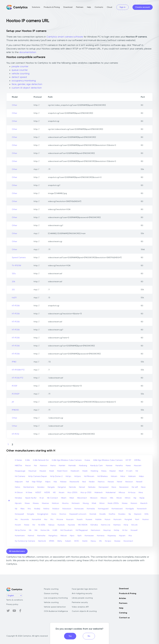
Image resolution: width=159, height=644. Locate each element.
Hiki (36, 530)
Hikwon (104, 498)
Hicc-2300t (72, 493)
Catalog (123, 613)
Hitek (94, 503)
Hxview (117, 541)
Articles (122, 598)
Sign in (122, 7)
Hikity (60, 541)
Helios (18, 487)
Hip (135, 498)
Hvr (34, 525)
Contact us (124, 618)
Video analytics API (80, 607)
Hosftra (112, 514)
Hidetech (99, 493)
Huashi (80, 519)
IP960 (14, 362)
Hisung (86, 503)
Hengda (51, 487)
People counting (51, 589)
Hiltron (128, 498)
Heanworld (74, 482)
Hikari (72, 498)
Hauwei (43, 471)
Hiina (141, 493)
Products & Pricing (52, 7)
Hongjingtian (43, 514)
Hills (112, 498)
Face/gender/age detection (85, 589)
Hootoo (63, 514)
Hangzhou (53, 536)
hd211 (14, 298)
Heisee (111, 482)
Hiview (125, 503)
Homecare (79, 509)
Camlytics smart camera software (65, 37)
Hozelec (122, 514)
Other (14, 105)
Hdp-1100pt (37, 482)
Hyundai (71, 525)
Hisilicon (55, 503)
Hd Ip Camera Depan (38, 476)
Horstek (93, 514)
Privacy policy (12, 604)
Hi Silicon (19, 493)
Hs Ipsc (108, 541)
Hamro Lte (106, 525)
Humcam (117, 519)
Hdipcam (19, 482)
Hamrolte (41, 536)
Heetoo (101, 482)
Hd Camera (20, 476)
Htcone (60, 519)
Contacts (99, 7)
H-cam (129, 471)
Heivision (129, 482)
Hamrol (31, 536)
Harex (128, 466)
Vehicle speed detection (55, 607)
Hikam (64, 498)
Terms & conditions (15, 600)
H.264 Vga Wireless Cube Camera (67, 460)
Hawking (94, 471)
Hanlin (85, 541)
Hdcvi (123, 476)
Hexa (143, 487)
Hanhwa (117, 525)
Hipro (72, 536)
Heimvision (96, 530)
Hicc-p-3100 (86, 493)
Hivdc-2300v (113, 503)
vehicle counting (21, 74)
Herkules (92, 487)
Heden (92, 482)
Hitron (102, 503)
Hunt (137, 519)
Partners (80, 7)
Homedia (91, 509)
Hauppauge (20, 471)
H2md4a (94, 525)
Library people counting (82, 598)
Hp (130, 514)
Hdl (27, 482)
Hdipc (141, 476)
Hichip (117, 530)
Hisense (45, 503)
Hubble (98, 519)
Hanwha (119, 466)
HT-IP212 (15, 434)
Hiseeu (36, 503)
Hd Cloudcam (66, 530)
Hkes (22, 509)
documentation (28, 52)
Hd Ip (126, 525)
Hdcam (114, 476)
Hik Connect (52, 498)
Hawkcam (75, 471)
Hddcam (132, 476)
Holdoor (56, 509)
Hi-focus (132, 493)
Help (89, 7)
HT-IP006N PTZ (18, 370)
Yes (70, 636)
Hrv (16, 519)
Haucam (138, 466)
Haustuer (32, 471)
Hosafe (103, 514)
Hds (55, 482)
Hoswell (134, 530)
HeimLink (42, 541)
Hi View (29, 493)
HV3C (77, 541)
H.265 (55, 530)
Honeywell (19, 514)
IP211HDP (16, 394)
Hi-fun (125, 530)
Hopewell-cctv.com (78, 514)
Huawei (89, 519)
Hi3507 (38, 493)
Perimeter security (80, 602)
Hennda (72, 487)
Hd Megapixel (82, 530)
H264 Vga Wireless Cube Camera (108, 460)
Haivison (44, 466)
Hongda (31, 514)
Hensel (82, 487)
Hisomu (65, 503)
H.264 (27, 460)
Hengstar (62, 487)
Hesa (114, 487)
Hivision (134, 503)
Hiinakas (18, 498)
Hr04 (146, 514)
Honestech (142, 509)
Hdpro (48, 482)
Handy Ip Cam (96, 466)
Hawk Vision (62, 471)
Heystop (107, 530)
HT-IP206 (16, 306)
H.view (87, 460)
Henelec (41, 487)
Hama (53, 466)
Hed (84, 482)
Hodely (37, 509)
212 (13, 290)
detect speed (19, 77)
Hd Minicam (89, 476)
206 (13, 282)
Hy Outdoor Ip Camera (25, 541)
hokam (68, 541)
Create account (143, 7)
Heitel (120, 482)
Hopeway (112, 536)
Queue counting (51, 594)
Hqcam (122, 536)
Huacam (70, 519)
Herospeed (103, 487)
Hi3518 (47, 493)
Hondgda (130, 509)
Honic (54, 514)
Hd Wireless (103, 476)
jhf (13, 402)
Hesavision (124, 487)
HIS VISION (83, 525)
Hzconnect (128, 541)
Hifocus (122, 493)
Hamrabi (72, 466)
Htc (52, 519)
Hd (137, 471)
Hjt (16, 509)
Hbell (121, 471)
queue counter (20, 70)
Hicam (62, 493)
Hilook (119, 498)
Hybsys (51, 525)
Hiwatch (144, 503)
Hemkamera (29, 487)
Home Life (45, 530)
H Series (18, 460)
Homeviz (101, 536)
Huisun (108, 519)
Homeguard (103, 509)
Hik (30, 530)
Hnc (29, 509)
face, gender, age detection (27, 84)
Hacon (28, 466)
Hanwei (109, 466)
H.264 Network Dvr (41, 460)
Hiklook (64, 536)
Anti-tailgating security (82, 594)
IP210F (15, 386)
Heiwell (139, 482)
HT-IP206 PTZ (18, 378)
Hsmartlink (36, 519)
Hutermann (20, 536)
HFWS (52, 541)
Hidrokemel (111, 493)
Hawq (104, 471)
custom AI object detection (27, 88)
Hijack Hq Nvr (31, 498)
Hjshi (79, 536)
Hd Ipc (68, 476)
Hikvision (94, 498)
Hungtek (128, 519)
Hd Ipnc (78, 476)
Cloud (109, 7)
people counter (20, 67)
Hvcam (18, 525)
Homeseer (89, 536)
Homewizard (117, 509)
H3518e (137, 460)
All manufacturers (17, 551)
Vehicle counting (51, 602)
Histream (76, 503)
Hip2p (142, 498)
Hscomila (25, 519)
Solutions (36, 7)
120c (14, 274)
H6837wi (18, 466)
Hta (130, 536)
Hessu (93, 541)
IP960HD (15, 410)
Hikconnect (82, 498)
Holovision (67, 509)
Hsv (46, 519)
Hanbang (83, 466)
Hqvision (138, 514)
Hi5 (54, 493)
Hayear (113, 471)
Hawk (52, 471)
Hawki (85, 471)
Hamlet (62, 466)
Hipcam (18, 503)
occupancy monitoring (24, 81)
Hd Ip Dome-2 (56, 476)
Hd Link (134, 525)
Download (68, 7)
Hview (27, 525)
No (89, 636)
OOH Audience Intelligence (56, 611)
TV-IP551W (16, 266)
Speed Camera (19, 258)
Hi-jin (42, 498)
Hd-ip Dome (20, 530)
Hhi (100, 541)
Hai (35, 466)
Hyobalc (61, 525)
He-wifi (135, 487)
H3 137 (128, 460)
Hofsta (46, 509)
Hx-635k (42, 525)
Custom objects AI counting (84, 611)
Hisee (27, 503)
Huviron (146, 519)
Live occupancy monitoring (56, 598)
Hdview (63, 482)
